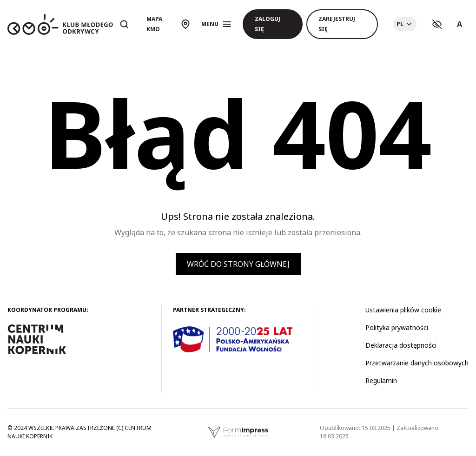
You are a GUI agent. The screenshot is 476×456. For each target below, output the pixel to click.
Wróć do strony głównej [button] (238, 264)
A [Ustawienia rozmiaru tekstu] (459, 24)
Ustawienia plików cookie (403, 310)
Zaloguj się (268, 24)
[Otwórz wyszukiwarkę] (124, 24)
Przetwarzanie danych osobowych (417, 363)
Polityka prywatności (397, 327)
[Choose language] (405, 24)
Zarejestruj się (337, 24)
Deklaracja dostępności (401, 345)
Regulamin (381, 380)
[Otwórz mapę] (168, 24)
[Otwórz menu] (216, 24)
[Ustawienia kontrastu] (437, 24)
